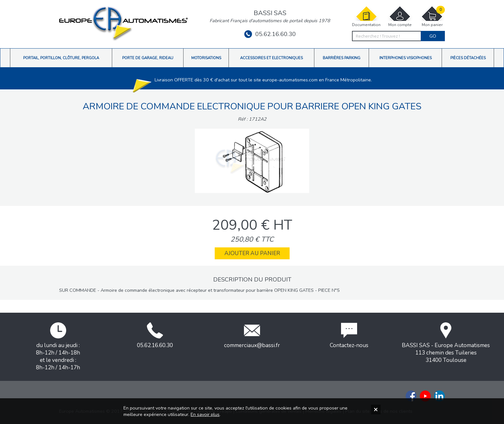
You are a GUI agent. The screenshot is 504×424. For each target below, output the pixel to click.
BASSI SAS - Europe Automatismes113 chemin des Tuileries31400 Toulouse (446, 343)
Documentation (366, 17)
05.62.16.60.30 (270, 34)
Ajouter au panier (252, 253)
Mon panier (432, 17)
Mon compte (400, 17)
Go (433, 36)
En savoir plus (205, 414)
